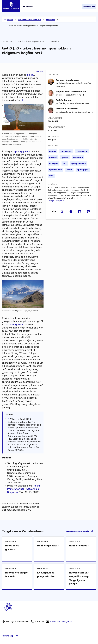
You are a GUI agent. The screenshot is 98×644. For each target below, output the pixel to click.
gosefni (53, 157)
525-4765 (39, 622)
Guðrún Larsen (64, 100)
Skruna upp (11, 636)
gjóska (65, 157)
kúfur (69, 170)
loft (65, 163)
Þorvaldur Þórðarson (67, 109)
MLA (62, 201)
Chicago (51, 201)
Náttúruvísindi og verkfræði (29, 19)
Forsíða (10, 19)
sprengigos (83, 170)
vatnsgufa (78, 157)
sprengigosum (22, 152)
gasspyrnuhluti (79, 163)
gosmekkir (82, 151)
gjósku (31, 75)
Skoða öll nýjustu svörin (80, 531)
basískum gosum (13, 324)
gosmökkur (66, 151)
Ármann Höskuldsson (67, 80)
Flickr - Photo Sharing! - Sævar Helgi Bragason (24, 489)
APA (57, 201)
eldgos (53, 151)
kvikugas (54, 163)
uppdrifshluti (56, 170)
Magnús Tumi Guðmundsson (71, 92)
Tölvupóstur (61, 622)
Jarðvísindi (50, 19)
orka (51, 176)
